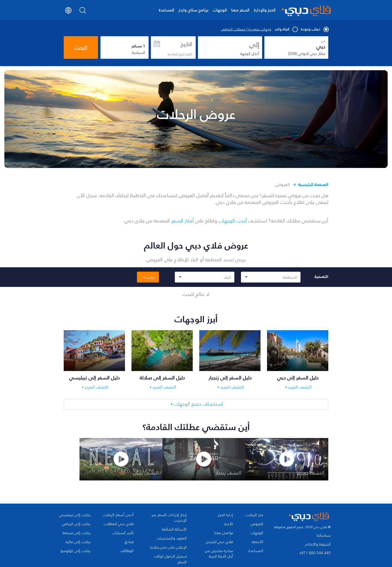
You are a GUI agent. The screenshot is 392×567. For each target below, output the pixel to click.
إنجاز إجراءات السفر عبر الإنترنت (169, 518)
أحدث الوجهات (233, 221)
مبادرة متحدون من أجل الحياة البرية (219, 554)
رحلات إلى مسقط (76, 533)
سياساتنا (324, 535)
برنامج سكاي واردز (193, 10)
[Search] (83, 12)
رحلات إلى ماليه (78, 542)
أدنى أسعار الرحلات (118, 515)
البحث (81, 48)
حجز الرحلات (254, 515)
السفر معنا (240, 10)
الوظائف (127, 551)
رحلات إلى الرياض (76, 524)
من (323, 41)
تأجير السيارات (123, 533)
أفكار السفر (183, 221)
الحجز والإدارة (265, 10)
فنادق (129, 542)
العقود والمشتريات (172, 538)
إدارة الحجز (225, 515)
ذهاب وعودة (315, 29)
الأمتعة (258, 542)
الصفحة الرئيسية (313, 184)
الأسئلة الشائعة (174, 529)
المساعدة (166, 10)
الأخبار (228, 524)
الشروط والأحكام (318, 544)
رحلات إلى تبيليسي (75, 515)
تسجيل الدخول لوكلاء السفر (170, 559)
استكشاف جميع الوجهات (198, 404)
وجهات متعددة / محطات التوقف (246, 29)
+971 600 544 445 (315, 553)
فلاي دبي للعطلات (119, 524)
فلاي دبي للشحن (219, 542)
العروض (257, 524)
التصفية (321, 276)
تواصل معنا (224, 533)
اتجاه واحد (286, 29)
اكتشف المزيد (300, 387)
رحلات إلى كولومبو (75, 551)
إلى (254, 45)
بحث (150, 277)
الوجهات (220, 10)
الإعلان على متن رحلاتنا (168, 547)
